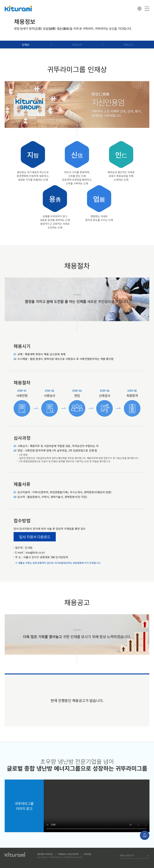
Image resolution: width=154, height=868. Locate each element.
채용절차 (77, 45)
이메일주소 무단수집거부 (68, 854)
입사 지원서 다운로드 (35, 537)
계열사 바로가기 (127, 855)
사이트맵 (87, 854)
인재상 (26, 45)
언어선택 (139, 9)
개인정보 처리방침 (45, 854)
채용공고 (128, 45)
